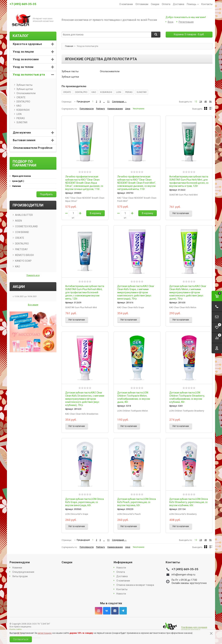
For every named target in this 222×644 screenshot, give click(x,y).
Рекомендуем (20, 562)
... (104, 102)
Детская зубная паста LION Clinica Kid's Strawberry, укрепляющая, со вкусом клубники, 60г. (189, 502)
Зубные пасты (70, 71)
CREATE (67, 92)
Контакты (207, 4)
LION (119, 92)
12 (196, 102)
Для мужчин (22, 132)
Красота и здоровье (27, 44)
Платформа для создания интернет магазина (194, 629)
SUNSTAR (142, 92)
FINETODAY (21, 249)
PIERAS (129, 92)
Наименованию (115, 109)
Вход (171, 22)
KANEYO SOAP (23, 261)
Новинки (17, 568)
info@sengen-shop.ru (183, 575)
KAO (94, 92)
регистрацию (45, 633)
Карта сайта (16, 629)
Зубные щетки (70, 77)
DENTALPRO (81, 92)
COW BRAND (22, 232)
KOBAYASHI (106, 92)
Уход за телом (23, 67)
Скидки (155, 4)
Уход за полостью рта (29, 74)
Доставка (179, 4)
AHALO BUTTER (24, 215)
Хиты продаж (20, 576)
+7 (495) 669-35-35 (23, 4)
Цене (128, 109)
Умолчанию (138, 109)
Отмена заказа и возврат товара (135, 585)
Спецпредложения (23, 572)
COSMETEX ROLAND (26, 226)
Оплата (166, 4)
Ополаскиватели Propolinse (33, 148)
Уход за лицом (23, 52)
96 (210, 102)
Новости (121, 568)
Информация (123, 562)
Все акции (33, 305)
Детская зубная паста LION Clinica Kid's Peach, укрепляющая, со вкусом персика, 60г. (136, 502)
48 (206, 102)
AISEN (18, 221)
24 (201, 102)
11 (108, 102)
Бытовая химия (24, 140)
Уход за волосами (26, 59)
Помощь (193, 4)
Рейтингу (101, 109)
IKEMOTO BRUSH (24, 255)
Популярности (87, 109)
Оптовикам (142, 4)
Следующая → (119, 102)
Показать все (33, 275)
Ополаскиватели (110, 71)
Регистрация (186, 22)
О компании (126, 4)
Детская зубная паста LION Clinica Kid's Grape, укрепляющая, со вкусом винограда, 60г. (84, 502)
